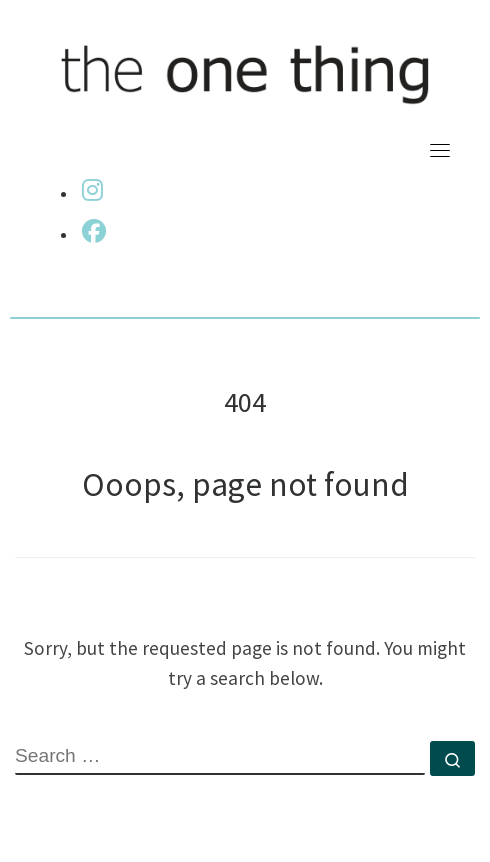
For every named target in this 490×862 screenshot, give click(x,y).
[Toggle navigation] (440, 150)
